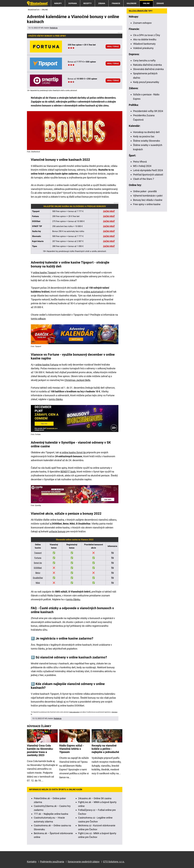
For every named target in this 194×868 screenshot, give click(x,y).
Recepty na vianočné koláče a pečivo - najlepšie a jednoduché (105, 749)
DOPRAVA (73, 3)
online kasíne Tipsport (45, 272)
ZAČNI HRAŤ (109, 231)
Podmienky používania (52, 862)
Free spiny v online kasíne (147, 204)
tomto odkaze (38, 319)
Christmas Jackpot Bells (77, 380)
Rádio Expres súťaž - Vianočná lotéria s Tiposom (72, 749)
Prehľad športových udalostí (148, 175)
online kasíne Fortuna (47, 365)
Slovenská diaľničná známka (148, 69)
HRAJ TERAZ (113, 47)
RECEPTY (88, 3)
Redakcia (54, 28)
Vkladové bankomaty (144, 44)
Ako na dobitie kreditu (145, 39)
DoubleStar (38, 578)
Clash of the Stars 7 (144, 179)
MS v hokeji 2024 (142, 166)
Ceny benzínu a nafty (144, 60)
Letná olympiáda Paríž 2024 (148, 170)
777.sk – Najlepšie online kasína (51, 814)
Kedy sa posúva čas (144, 136)
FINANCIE (116, 3)
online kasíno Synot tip (74, 452)
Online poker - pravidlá (145, 191)
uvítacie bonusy (57, 531)
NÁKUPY (58, 3)
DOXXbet (38, 568)
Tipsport (38, 553)
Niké (38, 583)
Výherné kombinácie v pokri (148, 196)
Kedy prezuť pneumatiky (146, 82)
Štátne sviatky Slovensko (147, 141)
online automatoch (94, 292)
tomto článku (56, 399)
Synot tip (38, 563)
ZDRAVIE (160, 3)
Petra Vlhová (140, 162)
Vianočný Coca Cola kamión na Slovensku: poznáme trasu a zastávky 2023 (40, 750)
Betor (38, 573)
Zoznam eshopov (142, 23)
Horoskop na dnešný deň (146, 132)
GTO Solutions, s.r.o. (114, 862)
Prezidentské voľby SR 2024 (148, 111)
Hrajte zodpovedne (74, 712)
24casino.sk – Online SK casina (95, 798)
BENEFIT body (68, 472)
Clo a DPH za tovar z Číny (147, 35)
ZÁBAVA (102, 3)
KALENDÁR (132, 3)
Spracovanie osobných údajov (84, 862)
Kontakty (32, 862)
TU (112, 553)
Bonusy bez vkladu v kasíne (148, 200)
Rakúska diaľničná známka (147, 65)
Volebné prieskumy (143, 48)
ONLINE (146, 3)
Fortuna (38, 558)
